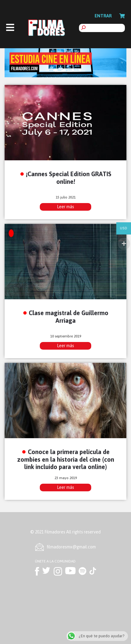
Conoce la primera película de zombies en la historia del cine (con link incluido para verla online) (66, 459)
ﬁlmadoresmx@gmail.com (71, 547)
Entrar (103, 16)
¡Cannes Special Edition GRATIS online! (69, 178)
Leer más (65, 207)
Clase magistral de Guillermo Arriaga (69, 317)
